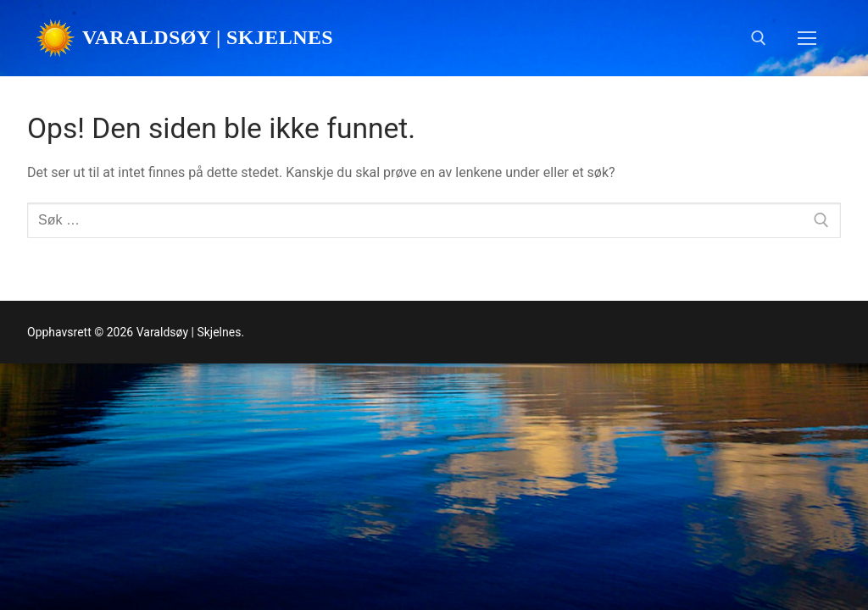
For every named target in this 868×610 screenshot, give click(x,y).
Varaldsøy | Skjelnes (208, 37)
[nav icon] (807, 38)
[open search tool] (759, 38)
